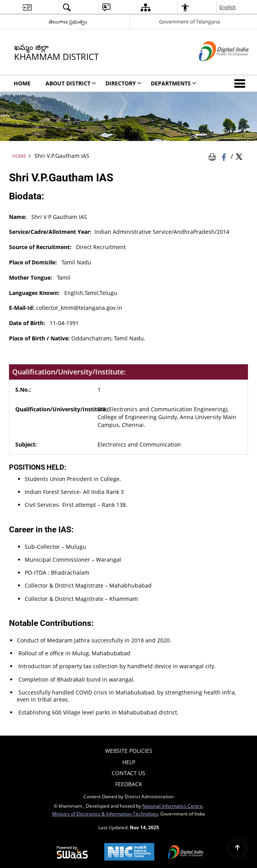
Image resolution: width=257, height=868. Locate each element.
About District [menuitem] (71, 83)
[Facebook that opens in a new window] (225, 156)
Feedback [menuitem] (129, 784)
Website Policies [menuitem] (129, 751)
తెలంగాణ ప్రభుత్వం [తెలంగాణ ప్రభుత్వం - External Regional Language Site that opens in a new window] (68, 22)
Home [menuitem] (22, 83)
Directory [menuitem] (123, 83)
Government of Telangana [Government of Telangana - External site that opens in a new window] (189, 22)
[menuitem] (27, 7)
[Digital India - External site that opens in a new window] (214, 68)
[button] (241, 83)
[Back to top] (237, 848)
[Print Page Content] (214, 156)
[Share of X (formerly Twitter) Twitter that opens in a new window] (239, 156)
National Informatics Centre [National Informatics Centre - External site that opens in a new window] (172, 806)
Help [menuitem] (129, 762)
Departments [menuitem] (174, 83)
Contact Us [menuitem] (128, 773)
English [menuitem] (228, 7)
